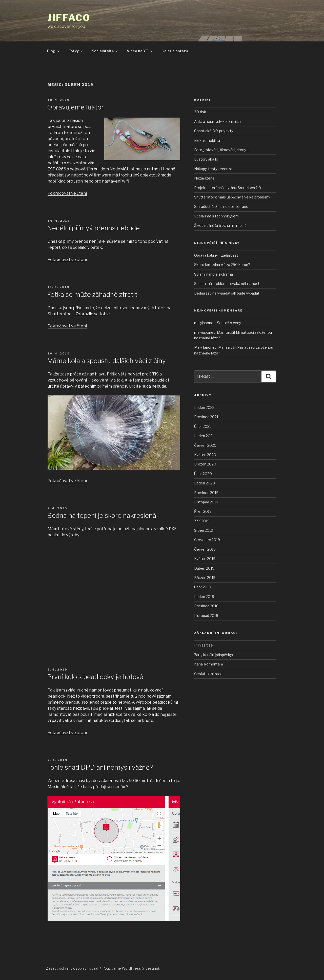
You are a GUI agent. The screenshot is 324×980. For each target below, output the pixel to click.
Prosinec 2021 (206, 417)
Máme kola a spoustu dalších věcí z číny (106, 361)
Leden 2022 (204, 407)
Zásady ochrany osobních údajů (72, 968)
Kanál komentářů (209, 664)
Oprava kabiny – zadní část (216, 255)
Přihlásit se (204, 645)
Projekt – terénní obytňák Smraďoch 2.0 (228, 188)
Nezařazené (204, 178)
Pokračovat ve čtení (67, 193)
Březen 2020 (205, 464)
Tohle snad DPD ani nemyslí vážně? (100, 767)
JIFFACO (69, 18)
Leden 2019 (204, 597)
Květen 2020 (205, 455)
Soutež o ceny (229, 323)
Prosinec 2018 (206, 606)
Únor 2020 (203, 474)
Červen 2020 (205, 445)
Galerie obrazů (175, 51)
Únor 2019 (203, 587)
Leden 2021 (204, 436)
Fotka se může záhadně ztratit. (93, 294)
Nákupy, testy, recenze (213, 169)
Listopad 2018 (206, 616)
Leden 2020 (205, 483)
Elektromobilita (207, 140)
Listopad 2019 (206, 502)
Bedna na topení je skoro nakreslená (102, 515)
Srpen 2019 (204, 530)
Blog (54, 51)
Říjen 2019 (203, 511)
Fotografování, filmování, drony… (221, 150)
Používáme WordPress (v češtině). (131, 968)
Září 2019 (202, 521)
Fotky (76, 51)
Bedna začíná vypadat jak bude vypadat (227, 293)
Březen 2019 (205, 578)
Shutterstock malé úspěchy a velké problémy (232, 197)
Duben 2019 (204, 568)
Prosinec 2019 (206, 493)
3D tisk (200, 112)
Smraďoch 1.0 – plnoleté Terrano (221, 206)
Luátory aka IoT (207, 159)
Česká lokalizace (208, 674)
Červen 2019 (205, 549)
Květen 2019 (205, 559)
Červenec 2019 (207, 540)
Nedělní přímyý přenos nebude (93, 228)
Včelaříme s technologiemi (217, 216)
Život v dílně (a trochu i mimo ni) (220, 225)
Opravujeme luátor (75, 107)
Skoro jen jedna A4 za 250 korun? (222, 265)
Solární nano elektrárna (214, 274)
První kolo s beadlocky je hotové (95, 677)
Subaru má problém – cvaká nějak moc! (227, 284)
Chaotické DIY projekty (214, 131)
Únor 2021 (202, 426)
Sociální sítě (105, 51)
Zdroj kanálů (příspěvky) (214, 655)
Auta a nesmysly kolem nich (217, 121)
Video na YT (140, 51)
